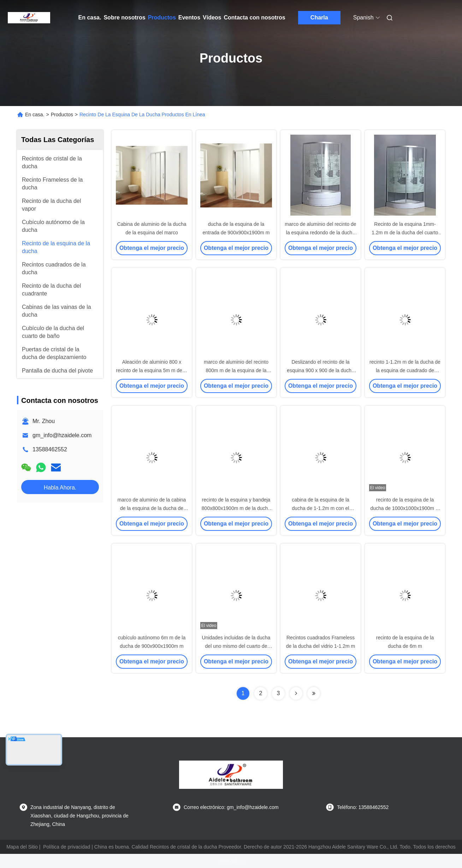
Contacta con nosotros (255, 17)
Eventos (189, 17)
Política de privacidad (67, 847)
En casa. (90, 17)
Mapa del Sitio (22, 847)
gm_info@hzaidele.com (62, 435)
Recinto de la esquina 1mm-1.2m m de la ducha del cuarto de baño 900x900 (405, 233)
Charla (319, 17)
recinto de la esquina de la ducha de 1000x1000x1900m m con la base (405, 508)
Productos (162, 17)
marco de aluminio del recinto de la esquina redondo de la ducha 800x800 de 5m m (320, 233)
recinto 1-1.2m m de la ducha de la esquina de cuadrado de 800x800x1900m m (405, 370)
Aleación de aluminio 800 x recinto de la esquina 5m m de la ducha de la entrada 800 (152, 370)
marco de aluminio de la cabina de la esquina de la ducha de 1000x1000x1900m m (152, 508)
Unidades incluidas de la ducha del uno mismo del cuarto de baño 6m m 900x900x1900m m (236, 646)
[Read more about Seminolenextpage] (296, 693)
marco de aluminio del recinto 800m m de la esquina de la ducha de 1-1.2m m (236, 370)
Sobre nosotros (124, 17)
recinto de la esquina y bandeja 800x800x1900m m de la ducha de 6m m (236, 508)
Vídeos (212, 17)
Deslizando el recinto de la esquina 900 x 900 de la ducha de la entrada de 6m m (321, 370)
